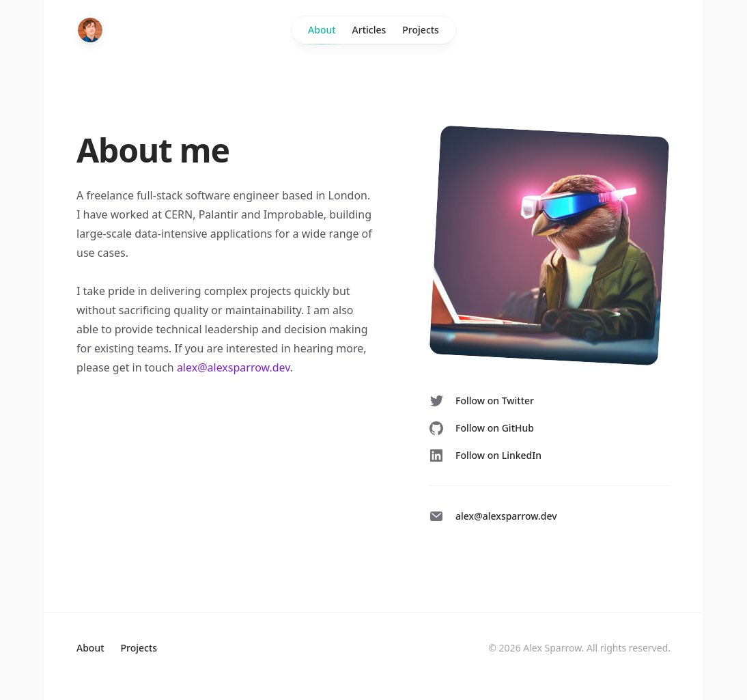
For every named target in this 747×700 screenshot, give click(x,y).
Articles (369, 30)
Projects (421, 30)
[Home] (90, 30)
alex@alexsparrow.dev (234, 367)
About (322, 33)
